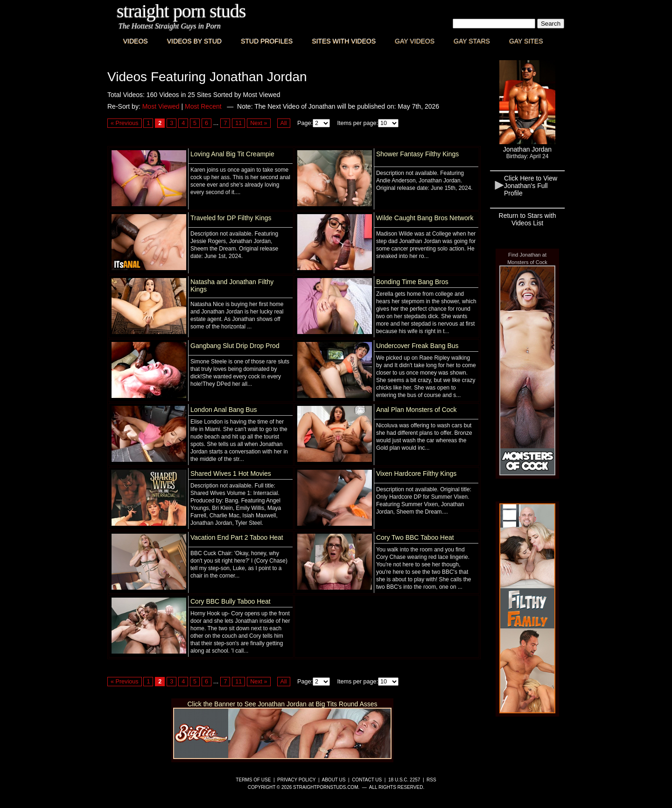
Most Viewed (161, 106)
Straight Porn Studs (181, 11)
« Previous (125, 123)
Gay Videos (415, 41)
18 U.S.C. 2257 (404, 780)
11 (238, 123)
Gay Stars (472, 41)
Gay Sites (526, 41)
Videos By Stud (194, 41)
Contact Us (367, 780)
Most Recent (203, 106)
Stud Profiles (267, 41)
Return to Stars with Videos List (528, 219)
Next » (259, 123)
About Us (334, 780)
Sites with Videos (344, 41)
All (284, 123)
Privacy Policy (296, 780)
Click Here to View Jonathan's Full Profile (531, 186)
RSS (431, 780)
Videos (136, 41)
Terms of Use (253, 780)
